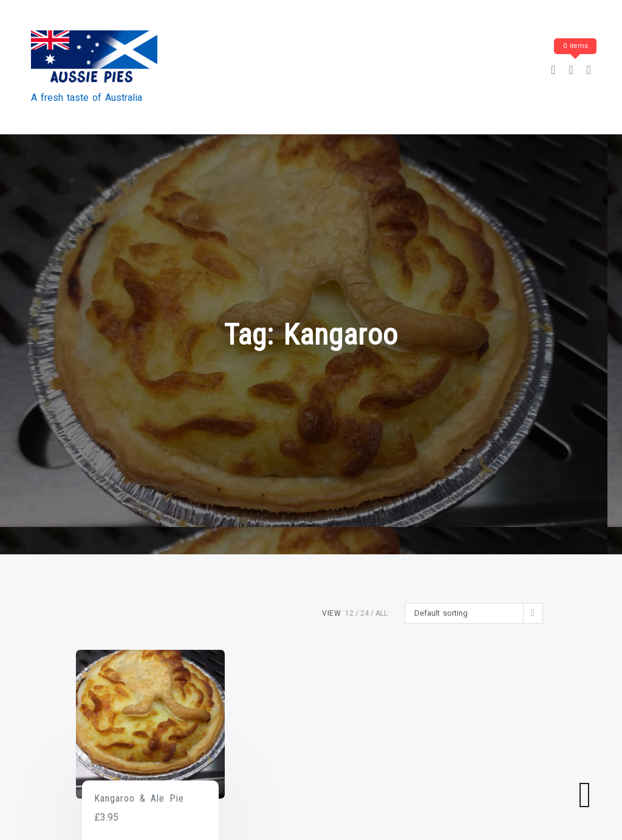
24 (364, 613)
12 (349, 613)
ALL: (382, 613)
